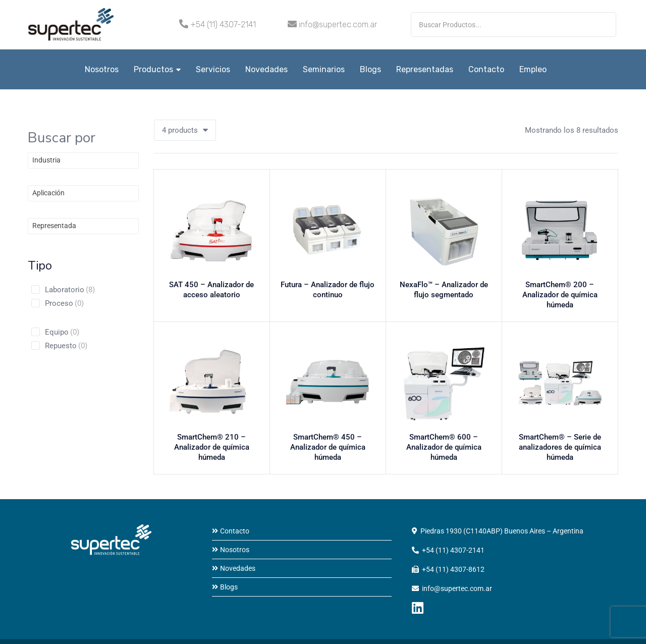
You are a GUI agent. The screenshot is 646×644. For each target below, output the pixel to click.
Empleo (533, 69)
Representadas (425, 69)
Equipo (62, 332)
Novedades (266, 69)
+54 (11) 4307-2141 (223, 24)
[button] (185, 130)
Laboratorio (70, 290)
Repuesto (66, 346)
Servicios (213, 69)
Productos (157, 69)
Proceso (64, 303)
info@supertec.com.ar (338, 24)
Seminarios (324, 69)
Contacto (486, 69)
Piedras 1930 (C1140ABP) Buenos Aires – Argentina (502, 513)
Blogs (370, 69)
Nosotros (102, 69)
